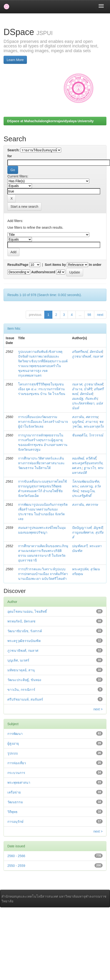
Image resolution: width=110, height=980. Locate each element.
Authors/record (43, 272)
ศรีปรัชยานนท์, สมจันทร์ (25, 699)
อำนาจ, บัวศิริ (82, 389)
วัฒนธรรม (15, 802)
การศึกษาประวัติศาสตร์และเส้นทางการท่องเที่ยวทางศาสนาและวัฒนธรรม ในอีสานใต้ (41, 463)
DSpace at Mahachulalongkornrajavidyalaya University (50, 121)
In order (95, 265)
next (100, 315)
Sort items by (55, 265)
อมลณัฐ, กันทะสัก (85, 399)
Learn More (15, 60)
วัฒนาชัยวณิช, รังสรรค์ (25, 631)
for (10, 156)
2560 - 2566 (16, 856)
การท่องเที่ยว (17, 763)
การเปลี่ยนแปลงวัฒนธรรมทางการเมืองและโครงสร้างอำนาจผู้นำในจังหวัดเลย (43, 422)
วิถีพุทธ (12, 812)
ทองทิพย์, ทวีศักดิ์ (84, 458)
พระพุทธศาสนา (19, 783)
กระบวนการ (16, 773)
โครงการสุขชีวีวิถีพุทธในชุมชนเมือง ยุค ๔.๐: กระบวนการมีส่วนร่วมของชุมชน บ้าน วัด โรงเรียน (42, 389)
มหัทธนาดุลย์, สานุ (21, 670)
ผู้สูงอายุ (13, 743)
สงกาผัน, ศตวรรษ (85, 417)
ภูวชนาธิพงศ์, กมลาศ (87, 356)
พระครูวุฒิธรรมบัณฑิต (24, 641)
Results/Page (18, 265)
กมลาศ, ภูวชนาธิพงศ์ (87, 384)
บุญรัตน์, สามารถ (85, 422)
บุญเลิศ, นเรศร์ (18, 660)
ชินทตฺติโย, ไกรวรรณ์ (87, 435)
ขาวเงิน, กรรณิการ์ (21, 690)
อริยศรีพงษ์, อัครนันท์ (87, 352)
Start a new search (24, 207)
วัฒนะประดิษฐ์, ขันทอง (24, 680)
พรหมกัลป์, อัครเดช (21, 621)
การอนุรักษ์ (15, 822)
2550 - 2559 (16, 866)
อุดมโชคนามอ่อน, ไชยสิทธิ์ (27, 611)
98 (89, 315)
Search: (13, 150)
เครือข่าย (14, 792)
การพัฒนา (15, 734)
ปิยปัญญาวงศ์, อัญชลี (87, 528)
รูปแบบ (13, 753)
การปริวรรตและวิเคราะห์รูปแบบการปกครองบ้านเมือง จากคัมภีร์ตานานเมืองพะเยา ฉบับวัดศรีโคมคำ (43, 574)
